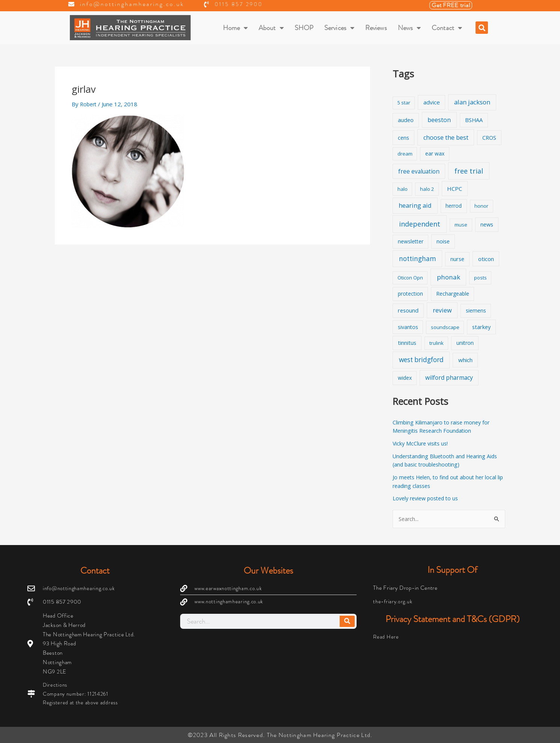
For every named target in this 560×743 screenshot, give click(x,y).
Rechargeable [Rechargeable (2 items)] (453, 294)
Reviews (376, 28)
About (271, 28)
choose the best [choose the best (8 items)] (446, 137)
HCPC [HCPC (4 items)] (455, 189)
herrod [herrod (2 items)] (454, 206)
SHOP (304, 28)
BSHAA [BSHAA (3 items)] (474, 120)
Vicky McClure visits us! (422, 443)
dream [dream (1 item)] (405, 154)
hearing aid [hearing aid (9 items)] (415, 205)
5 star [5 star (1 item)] (404, 103)
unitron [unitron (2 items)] (465, 343)
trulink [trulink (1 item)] (437, 343)
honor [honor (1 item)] (481, 206)
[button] (482, 28)
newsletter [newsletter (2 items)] (411, 241)
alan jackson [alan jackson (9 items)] (472, 102)
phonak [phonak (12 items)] (449, 277)
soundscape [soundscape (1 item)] (445, 327)
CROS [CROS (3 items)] (489, 138)
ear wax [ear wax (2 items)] (435, 153)
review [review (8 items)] (442, 310)
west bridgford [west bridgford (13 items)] (421, 360)
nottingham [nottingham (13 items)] (418, 259)
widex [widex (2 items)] (405, 378)
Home (236, 28)
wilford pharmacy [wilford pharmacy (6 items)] (449, 378)
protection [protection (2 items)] (410, 294)
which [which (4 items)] (465, 360)
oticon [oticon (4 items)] (486, 259)
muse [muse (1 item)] (461, 225)
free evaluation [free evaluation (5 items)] (419, 171)
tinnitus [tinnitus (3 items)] (407, 343)
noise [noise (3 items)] (443, 241)
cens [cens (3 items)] (403, 138)
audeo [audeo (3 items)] (406, 120)
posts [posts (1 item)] (480, 278)
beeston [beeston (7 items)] (439, 120)
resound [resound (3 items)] (408, 310)
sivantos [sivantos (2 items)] (408, 327)
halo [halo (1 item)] (403, 189)
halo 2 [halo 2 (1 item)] (427, 189)
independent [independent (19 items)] (420, 224)
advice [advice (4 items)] (432, 102)
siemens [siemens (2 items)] (476, 310)
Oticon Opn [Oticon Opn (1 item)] (410, 278)
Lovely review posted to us (428, 498)
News (409, 28)
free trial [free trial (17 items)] (469, 171)
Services (339, 28)
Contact (447, 28)
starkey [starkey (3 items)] (481, 327)
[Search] (347, 620)
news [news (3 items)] (487, 224)
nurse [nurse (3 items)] (457, 259)
